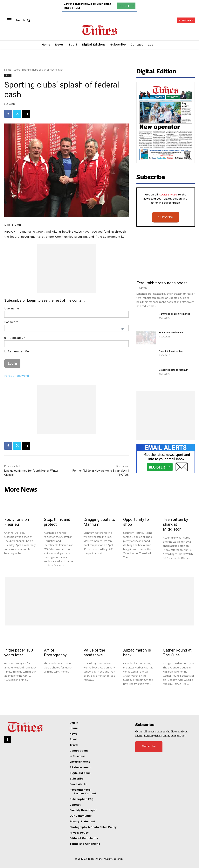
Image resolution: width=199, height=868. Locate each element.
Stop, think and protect (171, 351)
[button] (24, 20)
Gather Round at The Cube (177, 653)
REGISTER (126, 6)
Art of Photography (55, 653)
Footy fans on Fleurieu (171, 333)
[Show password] (123, 329)
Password (11, 322)
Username (12, 308)
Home (8, 70)
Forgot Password (17, 376)
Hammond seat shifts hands (175, 314)
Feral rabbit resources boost (162, 283)
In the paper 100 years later (19, 653)
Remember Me (17, 351)
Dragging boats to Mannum (174, 370)
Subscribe (166, 217)
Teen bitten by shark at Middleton (175, 524)
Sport (17, 70)
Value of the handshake (94, 653)
